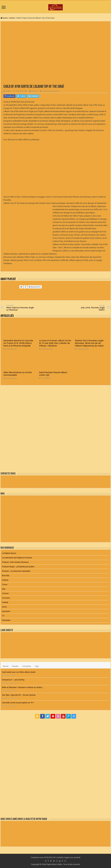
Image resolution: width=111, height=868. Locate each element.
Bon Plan (6, 576)
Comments (27, 666)
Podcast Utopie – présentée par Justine (18, 567)
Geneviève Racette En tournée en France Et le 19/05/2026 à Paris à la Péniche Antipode (18, 343)
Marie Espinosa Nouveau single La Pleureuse (21, 308)
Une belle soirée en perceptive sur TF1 (18, 703)
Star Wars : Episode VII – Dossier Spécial (19, 695)
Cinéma (5, 580)
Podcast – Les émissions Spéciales (16, 571)
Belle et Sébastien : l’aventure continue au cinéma (22, 687)
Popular (15, 666)
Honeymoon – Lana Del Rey (13, 680)
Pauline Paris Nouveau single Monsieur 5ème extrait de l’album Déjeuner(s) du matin (89, 343)
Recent (6, 666)
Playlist (8, 91)
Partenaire (6, 620)
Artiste (12, 18)
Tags (37, 666)
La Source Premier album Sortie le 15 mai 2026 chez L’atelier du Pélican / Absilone (55, 343)
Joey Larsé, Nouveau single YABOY (90, 308)
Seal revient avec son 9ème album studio (19, 672)
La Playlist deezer (9, 553)
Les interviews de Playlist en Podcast (17, 558)
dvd (4, 589)
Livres (4, 607)
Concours (6, 598)
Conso (5, 584)
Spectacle (6, 611)
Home (4, 18)
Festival (5, 602)
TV (3, 616)
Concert (5, 593)
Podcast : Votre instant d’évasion (15, 562)
